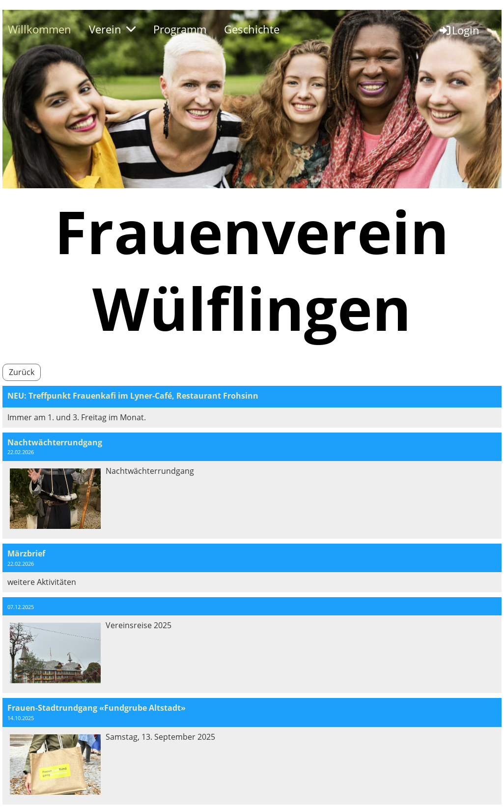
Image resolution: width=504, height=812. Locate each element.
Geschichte (252, 29)
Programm (180, 29)
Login (459, 30)
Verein (112, 29)
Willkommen (40, 29)
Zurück (22, 372)
